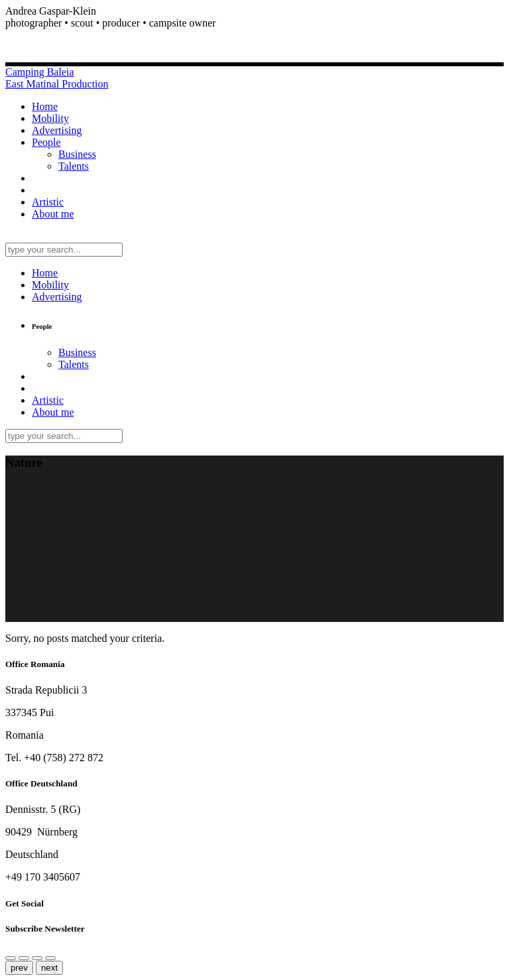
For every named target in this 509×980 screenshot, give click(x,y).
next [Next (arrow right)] (49, 968)
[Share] (11, 958)
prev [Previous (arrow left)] (19, 968)
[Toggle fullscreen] (50, 958)
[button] (254, 23)
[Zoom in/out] (37, 958)
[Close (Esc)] (24, 958)
